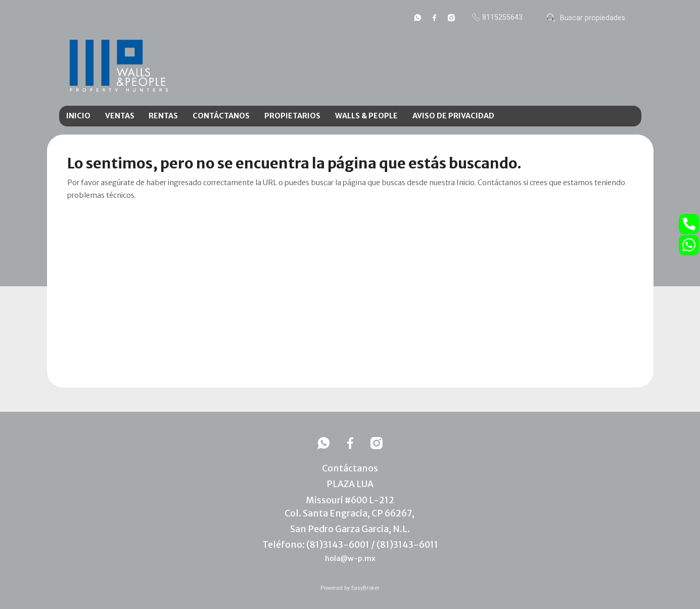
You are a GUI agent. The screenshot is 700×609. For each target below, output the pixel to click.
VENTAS (120, 116)
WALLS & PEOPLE (366, 116)
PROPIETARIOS (292, 116)
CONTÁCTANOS (221, 116)
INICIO (78, 116)
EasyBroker (365, 588)
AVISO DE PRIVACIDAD (453, 116)
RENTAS (163, 116)
